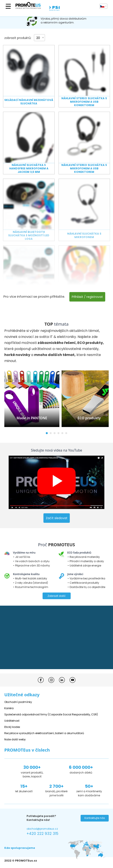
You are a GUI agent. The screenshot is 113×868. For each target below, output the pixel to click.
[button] (47, 433)
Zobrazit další (56, 596)
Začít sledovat (57, 518)
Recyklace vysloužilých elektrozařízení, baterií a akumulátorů (44, 733)
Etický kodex (12, 727)
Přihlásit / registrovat (87, 297)
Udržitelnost (12, 721)
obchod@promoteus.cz (42, 829)
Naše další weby (15, 739)
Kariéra (9, 708)
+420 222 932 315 (42, 834)
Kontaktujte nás (95, 818)
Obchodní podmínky (18, 702)
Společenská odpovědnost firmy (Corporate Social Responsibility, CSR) (51, 714)
